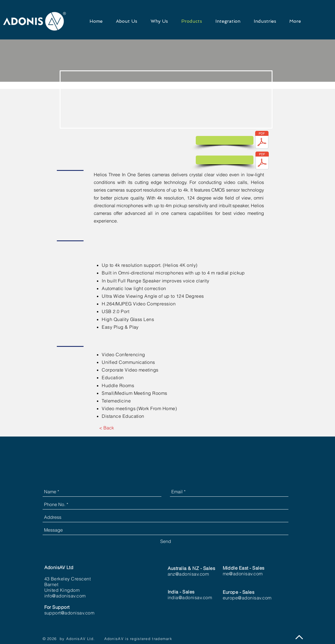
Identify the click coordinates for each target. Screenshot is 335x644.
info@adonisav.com (65, 596)
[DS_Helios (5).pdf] (262, 161)
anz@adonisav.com (188, 574)
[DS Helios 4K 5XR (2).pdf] (262, 140)
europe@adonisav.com (247, 598)
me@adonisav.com (243, 574)
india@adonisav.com (190, 597)
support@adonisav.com (69, 613)
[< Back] (107, 428)
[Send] (166, 542)
